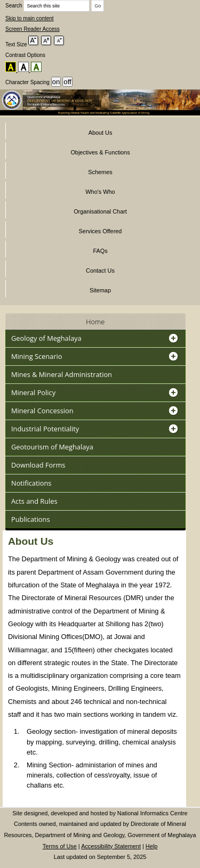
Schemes (100, 172)
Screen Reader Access (33, 29)
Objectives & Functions (100, 152)
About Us (101, 133)
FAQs (100, 251)
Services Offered (101, 231)
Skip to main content (30, 18)
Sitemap (100, 290)
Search (47, 6)
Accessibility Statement (111, 846)
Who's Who (100, 192)
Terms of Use (60, 846)
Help (151, 846)
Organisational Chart (100, 211)
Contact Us (100, 271)
